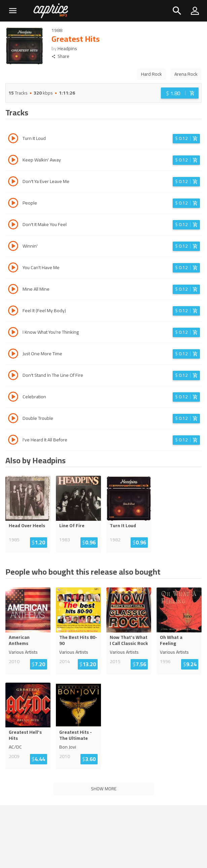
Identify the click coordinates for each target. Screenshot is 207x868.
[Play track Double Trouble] (13, 419)
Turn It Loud (123, 526)
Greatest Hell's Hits (25, 735)
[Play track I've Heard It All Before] (13, 441)
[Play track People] (13, 204)
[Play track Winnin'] (13, 247)
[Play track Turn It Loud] (13, 139)
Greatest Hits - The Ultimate (76, 735)
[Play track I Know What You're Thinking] (13, 333)
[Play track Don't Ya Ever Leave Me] (13, 182)
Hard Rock (151, 74)
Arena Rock (186, 74)
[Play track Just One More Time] (13, 355)
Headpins (67, 48)
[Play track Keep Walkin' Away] (13, 161)
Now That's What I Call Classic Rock (129, 640)
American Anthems (19, 640)
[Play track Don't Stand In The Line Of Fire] (13, 376)
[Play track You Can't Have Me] (13, 268)
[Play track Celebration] (13, 398)
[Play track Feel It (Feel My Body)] (13, 312)
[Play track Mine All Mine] (13, 290)
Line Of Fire (72, 526)
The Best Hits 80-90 (78, 640)
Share (60, 56)
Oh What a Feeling (171, 640)
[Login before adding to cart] (180, 93)
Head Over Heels (27, 526)
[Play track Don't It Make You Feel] (13, 225)
